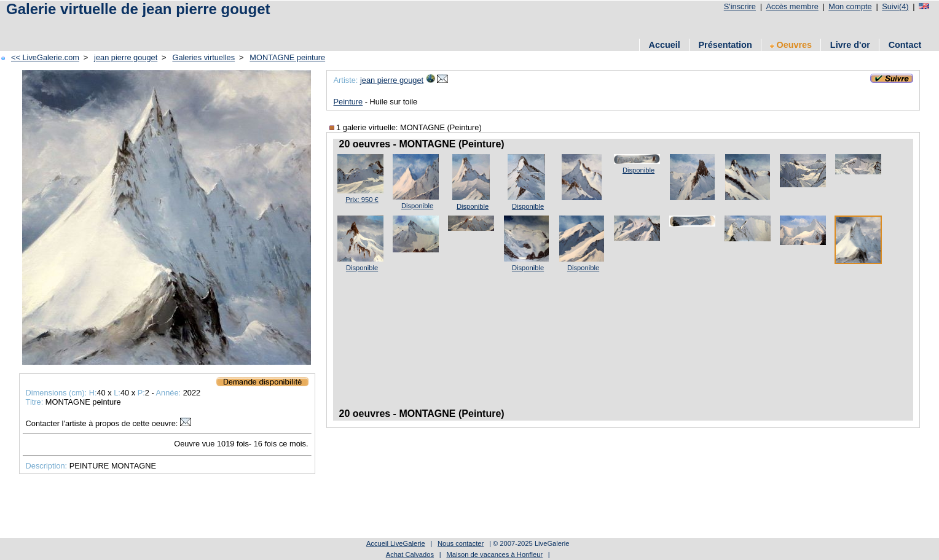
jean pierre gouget (126, 57)
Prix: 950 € (362, 200)
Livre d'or (850, 45)
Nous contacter (461, 543)
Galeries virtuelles (203, 57)
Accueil (665, 45)
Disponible (417, 206)
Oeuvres (791, 45)
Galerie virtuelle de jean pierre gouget (138, 9)
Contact (905, 45)
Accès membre (792, 6)
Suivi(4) (895, 6)
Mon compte (850, 6)
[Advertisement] (227, 26)
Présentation (725, 45)
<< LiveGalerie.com (45, 57)
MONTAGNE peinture (287, 57)
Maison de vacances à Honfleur (494, 554)
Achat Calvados (410, 554)
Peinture (348, 102)
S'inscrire (740, 6)
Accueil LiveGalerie (396, 543)
